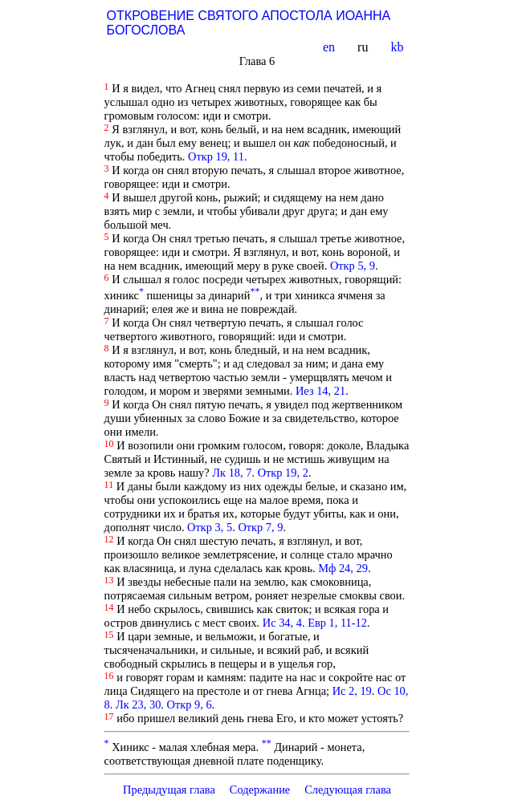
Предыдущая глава (169, 790)
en (330, 47)
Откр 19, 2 (283, 473)
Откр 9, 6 (190, 704)
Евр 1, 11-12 (337, 623)
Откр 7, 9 (260, 527)
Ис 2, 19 (352, 691)
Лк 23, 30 (138, 704)
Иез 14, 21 (320, 391)
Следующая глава (348, 790)
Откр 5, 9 (353, 266)
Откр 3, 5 (210, 527)
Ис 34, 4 (282, 623)
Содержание (260, 790)
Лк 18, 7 (232, 473)
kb (398, 47)
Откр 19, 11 (216, 156)
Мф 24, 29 (343, 568)
